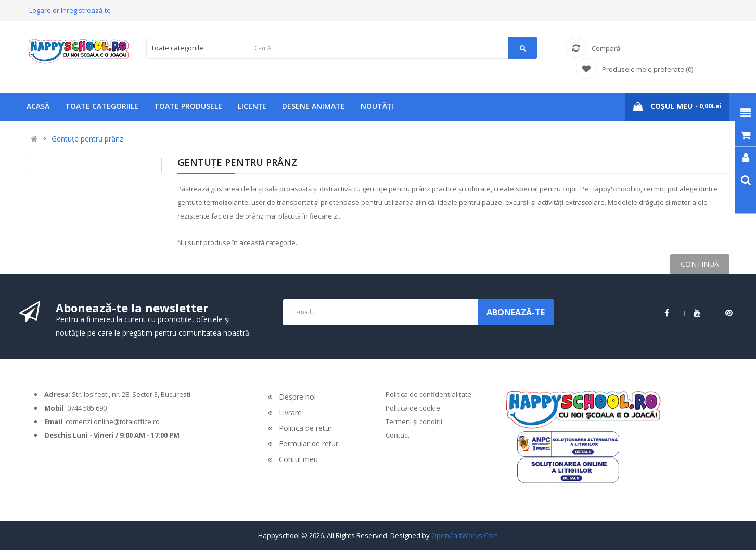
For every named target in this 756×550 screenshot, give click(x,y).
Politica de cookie (413, 408)
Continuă (700, 264)
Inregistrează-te (86, 10)
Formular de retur (309, 444)
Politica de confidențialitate (428, 394)
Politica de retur (305, 428)
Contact (398, 435)
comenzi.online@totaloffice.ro (113, 421)
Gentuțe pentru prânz (87, 139)
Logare (41, 10)
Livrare (290, 412)
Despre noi (297, 397)
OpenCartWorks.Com (465, 535)
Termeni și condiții (414, 421)
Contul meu (298, 459)
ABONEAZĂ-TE (516, 312)
